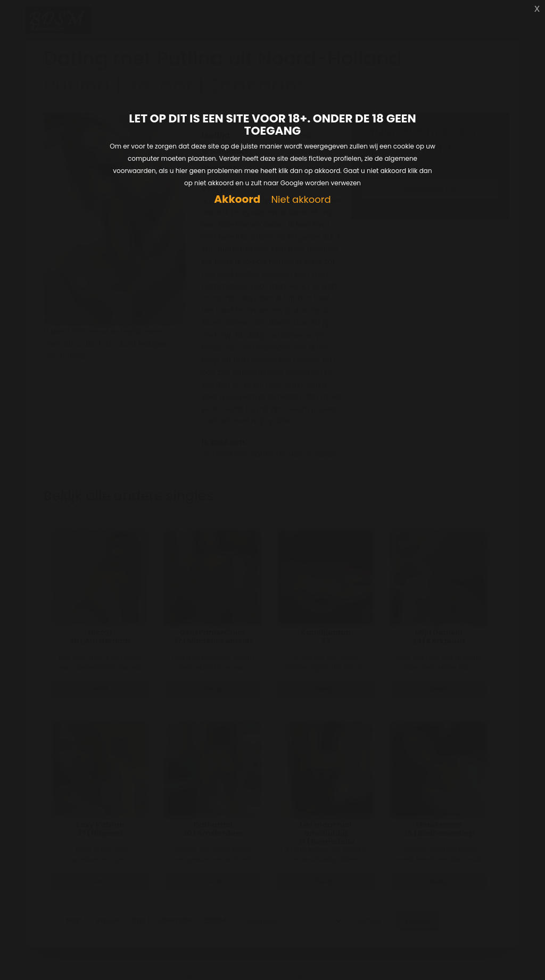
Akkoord (237, 199)
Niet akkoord (301, 200)
